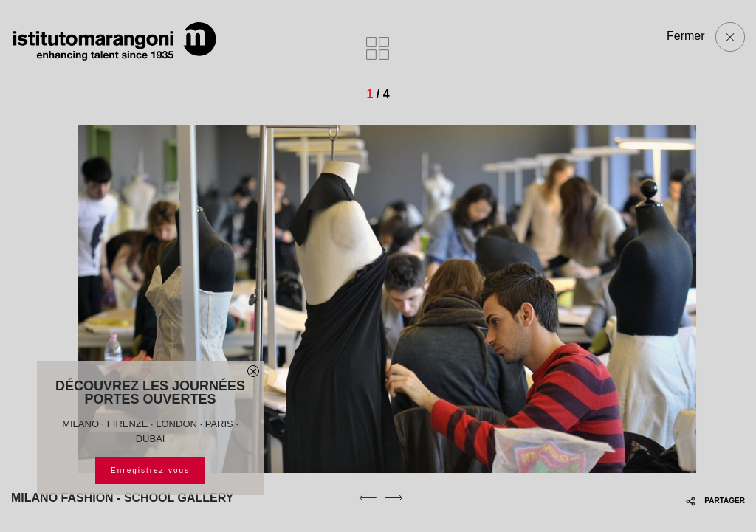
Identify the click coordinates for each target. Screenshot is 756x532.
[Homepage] (114, 41)
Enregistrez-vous (150, 470)
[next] (394, 497)
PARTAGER (715, 501)
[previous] (368, 497)
